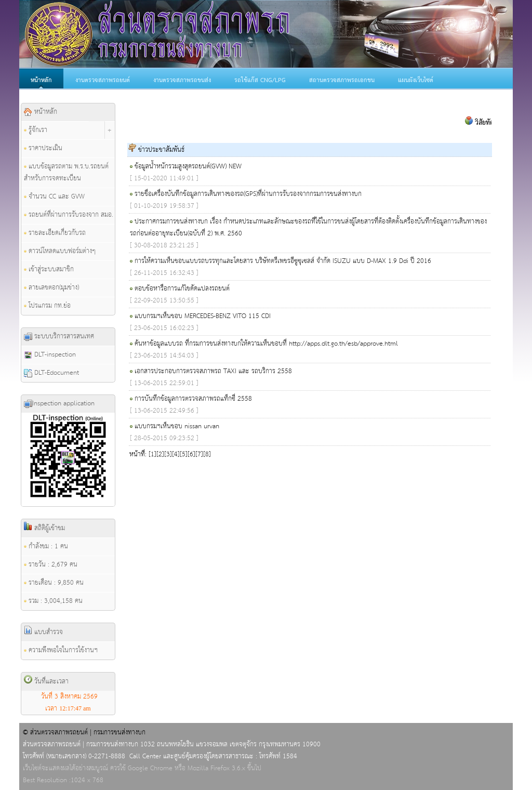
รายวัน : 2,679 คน (51, 565)
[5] (184, 455)
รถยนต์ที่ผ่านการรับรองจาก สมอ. (69, 215)
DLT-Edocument (51, 373)
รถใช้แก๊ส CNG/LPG (260, 81)
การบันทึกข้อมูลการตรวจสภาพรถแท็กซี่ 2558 (193, 399)
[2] (160, 455)
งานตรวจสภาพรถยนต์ (103, 81)
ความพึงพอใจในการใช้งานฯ (61, 650)
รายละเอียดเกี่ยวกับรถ (55, 233)
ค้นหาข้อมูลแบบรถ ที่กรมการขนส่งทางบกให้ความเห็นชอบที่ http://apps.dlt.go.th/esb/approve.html (266, 344)
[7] (199, 455)
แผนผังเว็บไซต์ (416, 81)
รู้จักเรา (36, 130)
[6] (191, 455)
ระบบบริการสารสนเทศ (59, 337)
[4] (176, 455)
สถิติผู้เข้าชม (44, 528)
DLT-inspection (50, 355)
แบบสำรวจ (43, 632)
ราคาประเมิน (43, 148)
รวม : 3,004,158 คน (53, 601)
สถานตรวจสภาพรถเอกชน (342, 81)
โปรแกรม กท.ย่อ (47, 306)
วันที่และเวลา (46, 681)
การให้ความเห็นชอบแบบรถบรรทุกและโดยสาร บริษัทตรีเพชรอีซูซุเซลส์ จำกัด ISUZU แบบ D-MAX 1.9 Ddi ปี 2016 (283, 261)
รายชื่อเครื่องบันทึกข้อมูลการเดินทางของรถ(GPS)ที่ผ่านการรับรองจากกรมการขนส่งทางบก (248, 194)
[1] (152, 455)
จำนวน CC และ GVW (54, 197)
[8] (207, 455)
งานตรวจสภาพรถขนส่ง (182, 81)
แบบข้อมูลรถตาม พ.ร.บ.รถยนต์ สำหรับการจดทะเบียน (66, 173)
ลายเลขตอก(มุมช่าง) (51, 288)
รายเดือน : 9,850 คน (54, 583)
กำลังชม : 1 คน (46, 547)
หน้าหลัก (41, 81)
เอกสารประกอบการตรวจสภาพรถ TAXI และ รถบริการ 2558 (213, 371)
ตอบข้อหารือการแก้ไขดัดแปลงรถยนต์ (182, 289)
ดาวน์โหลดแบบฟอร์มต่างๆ (60, 251)
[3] (168, 455)
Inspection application (59, 404)
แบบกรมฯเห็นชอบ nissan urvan (177, 426)
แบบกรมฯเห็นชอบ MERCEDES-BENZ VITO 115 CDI (203, 316)
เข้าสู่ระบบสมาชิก (49, 269)
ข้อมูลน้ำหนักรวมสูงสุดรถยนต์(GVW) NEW (188, 167)
